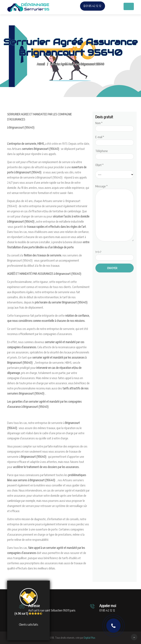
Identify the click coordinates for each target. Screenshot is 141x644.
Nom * (115, 126)
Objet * (99, 165)
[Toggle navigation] (129, 6)
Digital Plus (89, 638)
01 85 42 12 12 (93, 6)
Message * (115, 213)
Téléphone (115, 154)
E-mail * (115, 140)
